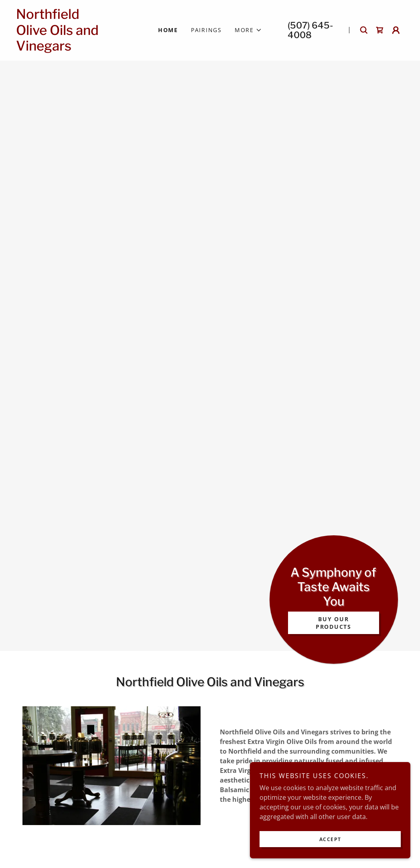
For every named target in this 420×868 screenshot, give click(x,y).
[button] (248, 30)
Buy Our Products (334, 623)
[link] (74, 48)
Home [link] (168, 30)
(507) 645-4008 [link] (310, 30)
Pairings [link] (206, 30)
